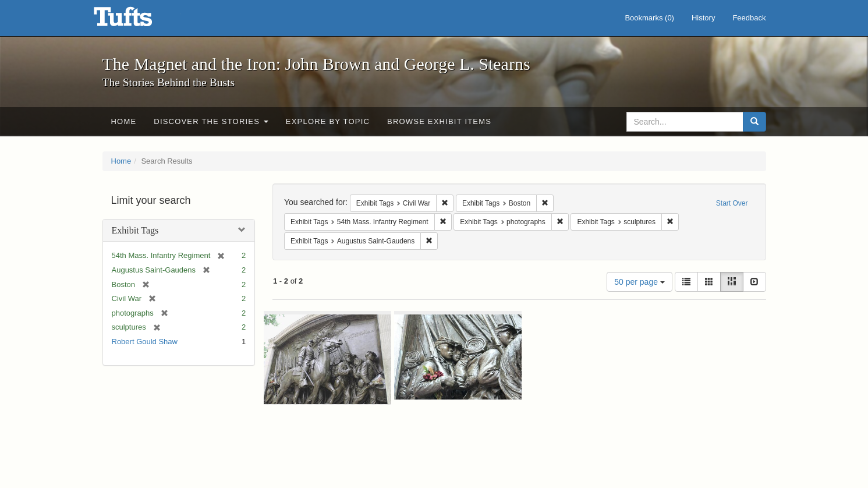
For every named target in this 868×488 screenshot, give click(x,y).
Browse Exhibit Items (439, 121)
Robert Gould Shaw (145, 342)
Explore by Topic (328, 121)
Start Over (732, 203)
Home (124, 121)
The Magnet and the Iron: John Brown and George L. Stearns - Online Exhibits (137, 20)
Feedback (749, 18)
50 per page (640, 282)
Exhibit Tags (135, 230)
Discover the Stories (211, 121)
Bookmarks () (649, 18)
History (703, 18)
